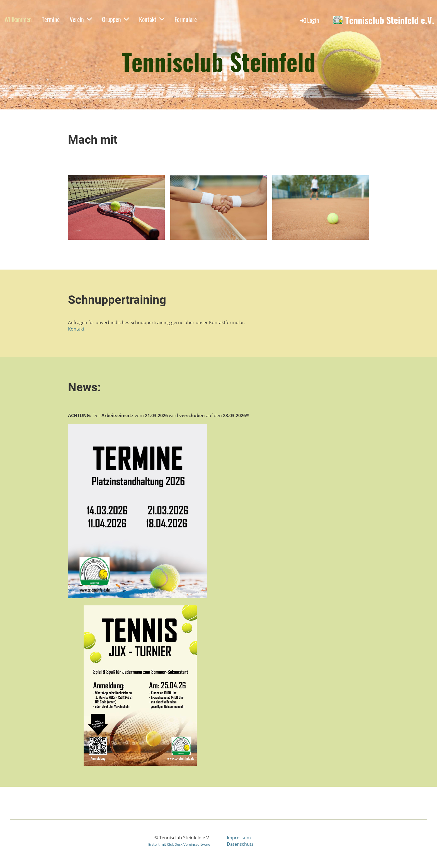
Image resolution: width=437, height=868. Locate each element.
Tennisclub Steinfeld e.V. (390, 20)
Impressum (239, 838)
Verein (81, 19)
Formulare (186, 19)
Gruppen (116, 19)
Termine (51, 19)
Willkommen (18, 19)
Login (309, 20)
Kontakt (152, 19)
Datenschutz (240, 844)
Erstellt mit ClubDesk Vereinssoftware (179, 844)
